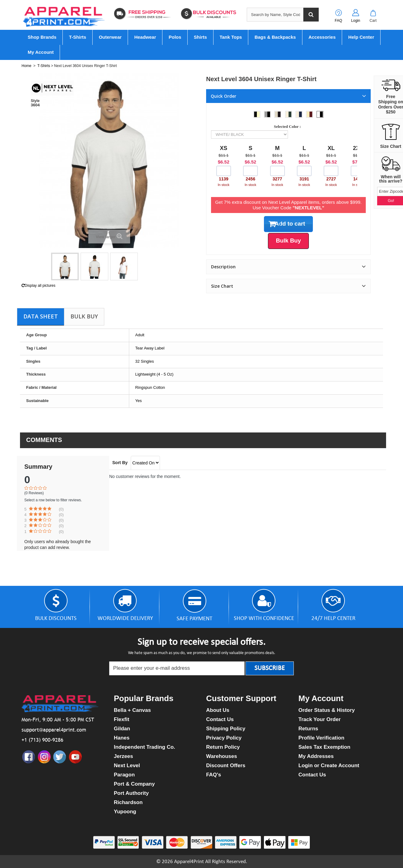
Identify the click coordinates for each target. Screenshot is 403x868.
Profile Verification (321, 738)
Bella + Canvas (132, 710)
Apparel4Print (189, 862)
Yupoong (125, 812)
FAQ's (213, 775)
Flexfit (122, 719)
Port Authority (131, 793)
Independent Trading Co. (144, 747)
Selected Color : (288, 126)
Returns (308, 729)
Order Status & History (327, 710)
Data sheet (41, 316)
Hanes (122, 738)
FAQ (338, 21)
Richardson (128, 802)
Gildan (122, 729)
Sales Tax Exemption (324, 747)
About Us (218, 710)
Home (26, 66)
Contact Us (220, 719)
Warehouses (221, 756)
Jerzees (123, 756)
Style (35, 101)
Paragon (124, 775)
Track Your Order (319, 719)
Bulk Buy (84, 316)
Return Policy (223, 747)
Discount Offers (226, 765)
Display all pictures (38, 286)
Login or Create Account (329, 765)
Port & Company (134, 784)
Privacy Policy (224, 738)
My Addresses (316, 756)
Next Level (127, 765)
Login (355, 21)
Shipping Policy (226, 729)
